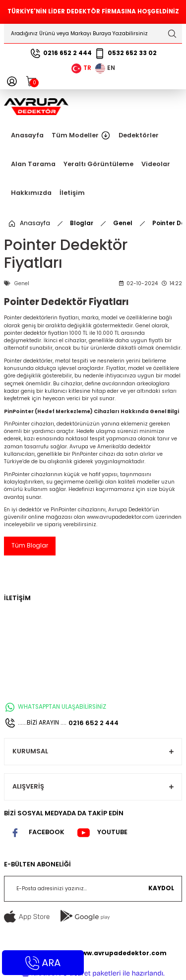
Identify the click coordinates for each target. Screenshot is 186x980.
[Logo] (36, 106)
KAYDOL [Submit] (161, 888)
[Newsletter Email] (93, 889)
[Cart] (32, 81)
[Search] (93, 34)
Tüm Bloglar (30, 546)
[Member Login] (12, 81)
